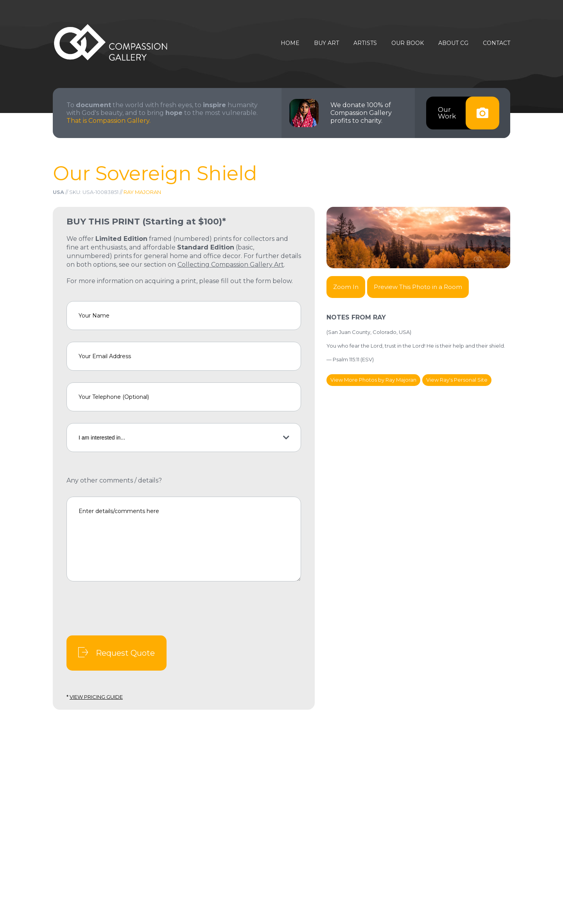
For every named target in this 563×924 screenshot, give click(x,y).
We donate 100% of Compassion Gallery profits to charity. (361, 113)
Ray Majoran (142, 192)
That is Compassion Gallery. (108, 121)
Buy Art (326, 43)
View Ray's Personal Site (457, 380)
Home (290, 43)
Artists (365, 43)
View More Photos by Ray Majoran (373, 380)
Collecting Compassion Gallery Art (231, 265)
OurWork (469, 113)
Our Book (408, 43)
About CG (453, 43)
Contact (497, 43)
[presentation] (126, 608)
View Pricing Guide (96, 697)
